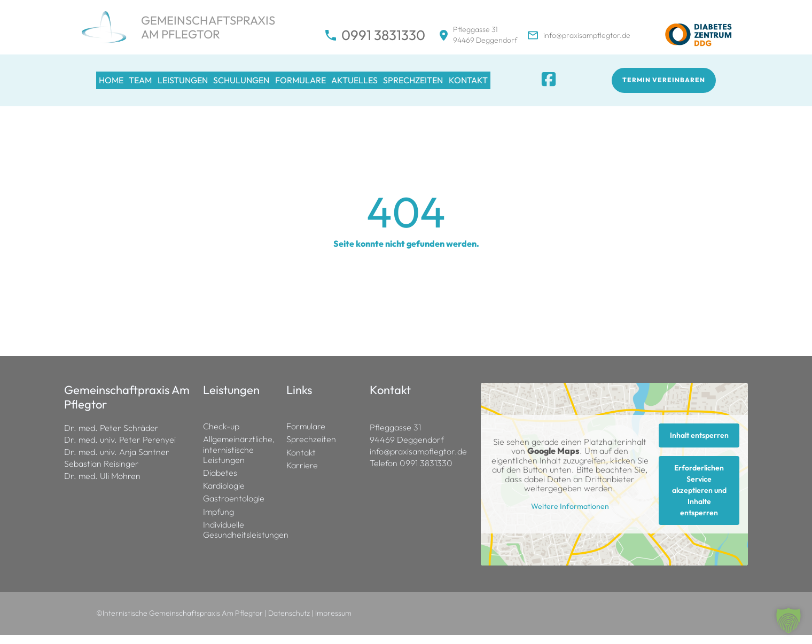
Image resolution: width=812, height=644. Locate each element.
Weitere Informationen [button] (570, 516)
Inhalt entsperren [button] (699, 444)
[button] (788, 621)
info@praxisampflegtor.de (587, 35)
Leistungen (207, 84)
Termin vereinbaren (664, 84)
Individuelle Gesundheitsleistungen (239, 539)
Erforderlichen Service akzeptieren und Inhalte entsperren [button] (699, 499)
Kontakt (545, 84)
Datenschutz (289, 622)
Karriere (302, 474)
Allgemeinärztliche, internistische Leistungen (239, 458)
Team (153, 84)
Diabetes (220, 482)
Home (110, 84)
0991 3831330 (383, 35)
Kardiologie (224, 495)
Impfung (218, 520)
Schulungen (277, 84)
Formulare (346, 84)
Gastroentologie (234, 508)
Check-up (221, 435)
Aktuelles (411, 84)
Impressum (333, 622)
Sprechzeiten (480, 84)
